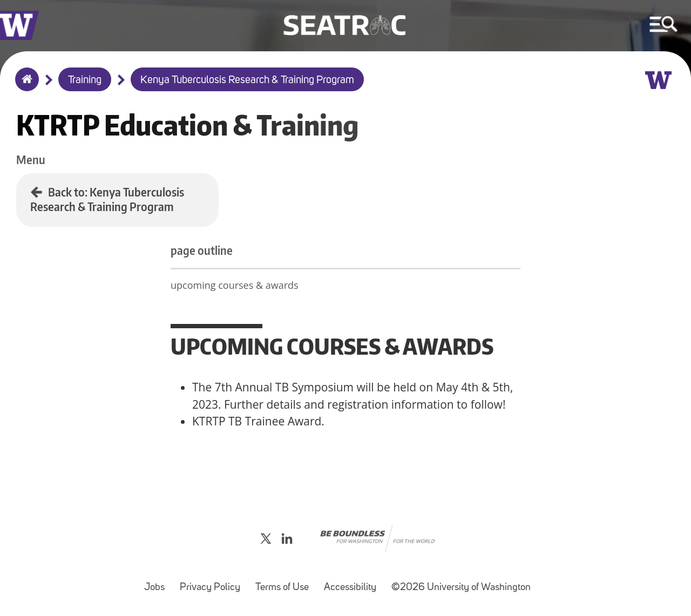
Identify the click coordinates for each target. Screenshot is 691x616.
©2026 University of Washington (461, 588)
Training (85, 80)
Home (25, 86)
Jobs (158, 582)
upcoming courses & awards (235, 285)
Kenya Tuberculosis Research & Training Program (247, 80)
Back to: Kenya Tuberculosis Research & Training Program (107, 199)
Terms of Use (285, 582)
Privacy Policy (213, 582)
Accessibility (353, 582)
